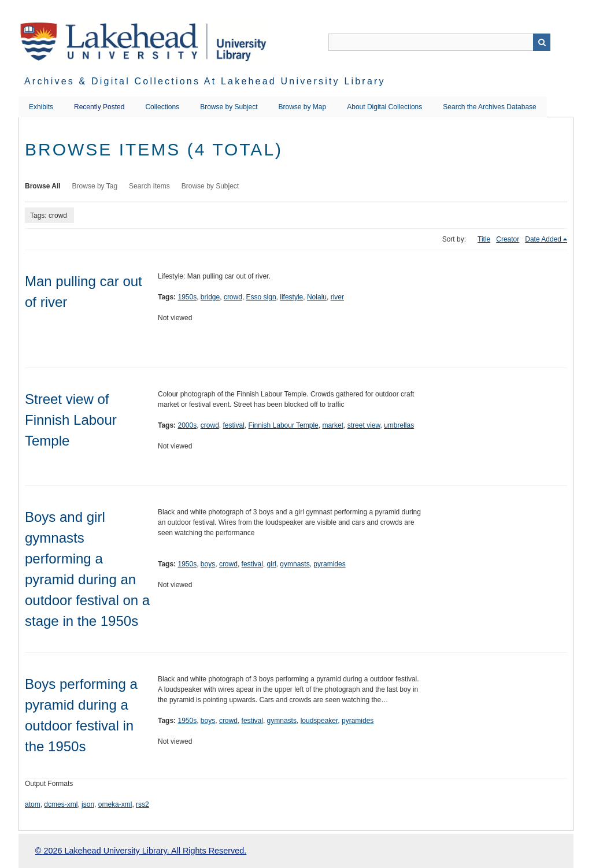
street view (364, 425)
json (88, 804)
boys (208, 564)
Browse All (43, 186)
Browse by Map (303, 107)
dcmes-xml (61, 804)
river (337, 297)
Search (542, 42)
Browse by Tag (95, 186)
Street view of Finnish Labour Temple (71, 420)
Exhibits (41, 107)
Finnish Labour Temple (284, 425)
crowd (233, 297)
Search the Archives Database (489, 107)
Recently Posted (99, 107)
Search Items (149, 186)
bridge (210, 297)
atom (33, 804)
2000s (187, 425)
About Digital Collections (384, 107)
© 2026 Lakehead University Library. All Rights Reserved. (141, 851)
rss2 (143, 804)
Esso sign (261, 297)
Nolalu (317, 297)
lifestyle (291, 297)
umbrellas (399, 425)
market (333, 425)
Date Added (543, 239)
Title (484, 239)
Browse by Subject (229, 107)
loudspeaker (319, 721)
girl (272, 564)
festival (234, 425)
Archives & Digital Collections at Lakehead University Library (205, 81)
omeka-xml (115, 804)
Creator (508, 239)
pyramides (329, 564)
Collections (162, 107)
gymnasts (295, 564)
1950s (187, 297)
